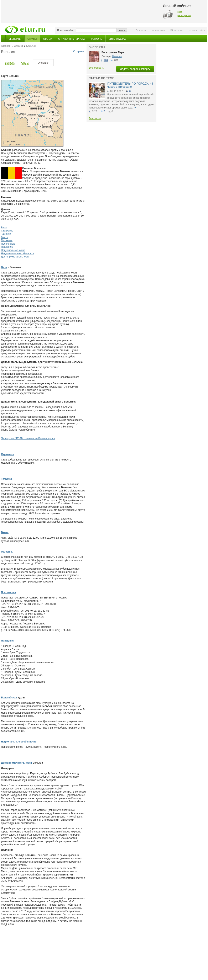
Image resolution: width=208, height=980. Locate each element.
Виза (4, 228)
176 (106, 60)
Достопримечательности (15, 257)
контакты (160, 30)
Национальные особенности (17, 254)
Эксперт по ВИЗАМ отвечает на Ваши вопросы (28, 438)
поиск (122, 30)
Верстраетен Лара (113, 52)
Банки (4, 237)
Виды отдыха (117, 39)
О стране (79, 51)
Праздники (7, 247)
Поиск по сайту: (66, 30)
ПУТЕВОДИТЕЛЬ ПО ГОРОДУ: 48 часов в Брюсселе (130, 85)
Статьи (48, 39)
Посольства (8, 244)
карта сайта (199, 30)
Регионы (97, 39)
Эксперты (15, 39)
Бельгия (117, 56)
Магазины (7, 240)
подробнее (135, 108)
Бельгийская (9, 698)
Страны (32, 39)
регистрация (184, 15)
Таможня (6, 234)
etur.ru (142, 30)
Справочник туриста (72, 39)
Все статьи (95, 118)
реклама (179, 30)
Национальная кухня (13, 250)
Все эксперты (96, 68)
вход (180, 12)
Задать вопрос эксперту (135, 69)
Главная (6, 46)
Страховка (7, 231)
